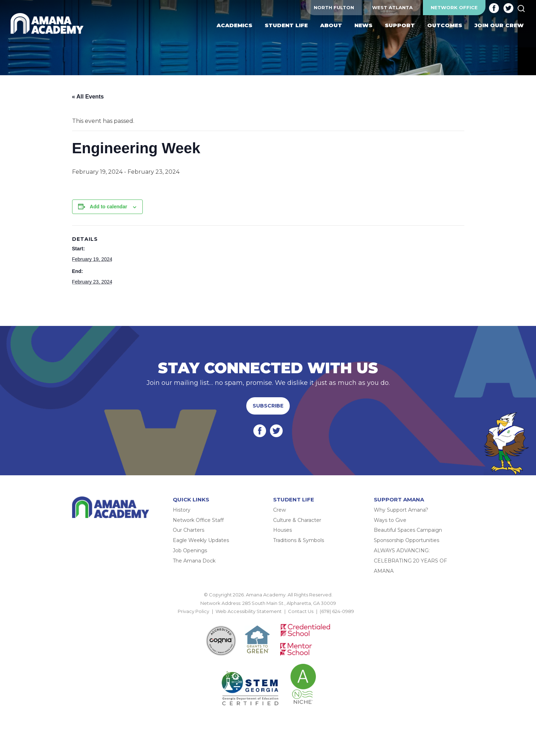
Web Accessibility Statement (249, 611)
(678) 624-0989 (337, 611)
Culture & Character (297, 520)
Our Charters (189, 530)
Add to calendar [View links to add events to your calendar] (108, 207)
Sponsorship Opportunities (407, 540)
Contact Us (301, 611)
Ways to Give (390, 520)
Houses (282, 530)
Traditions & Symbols (299, 540)
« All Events (88, 97)
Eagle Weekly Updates (201, 540)
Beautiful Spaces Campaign (408, 530)
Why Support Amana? (401, 510)
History (182, 510)
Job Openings (190, 550)
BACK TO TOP (268, 619)
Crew (279, 510)
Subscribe (268, 406)
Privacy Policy (193, 611)
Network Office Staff (198, 520)
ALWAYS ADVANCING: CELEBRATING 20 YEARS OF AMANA (410, 561)
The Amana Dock (194, 561)
